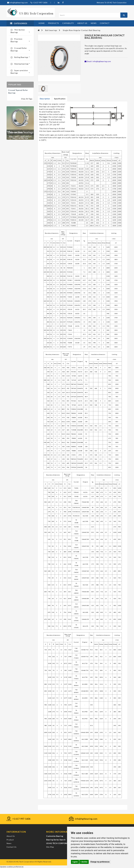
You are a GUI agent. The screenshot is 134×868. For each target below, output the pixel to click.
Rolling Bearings (20, 57)
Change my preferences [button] (100, 862)
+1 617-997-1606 (39, 3)
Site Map (50, 847)
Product (10, 840)
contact (105, 23)
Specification (60, 99)
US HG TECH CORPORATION (59, 843)
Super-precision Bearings (20, 72)
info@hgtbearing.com (17, 3)
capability (68, 23)
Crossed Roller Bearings (20, 49)
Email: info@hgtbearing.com (98, 61)
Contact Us (12, 847)
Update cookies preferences (12, 867)
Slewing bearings (20, 64)
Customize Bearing (55, 836)
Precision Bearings (20, 40)
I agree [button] (75, 862)
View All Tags (27, 99)
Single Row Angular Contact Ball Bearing (82, 30)
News (9, 843)
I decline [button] (84, 862)
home (42, 23)
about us (82, 23)
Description (45, 99)
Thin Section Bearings (20, 31)
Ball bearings (51, 30)
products (53, 23)
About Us (11, 836)
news (94, 23)
